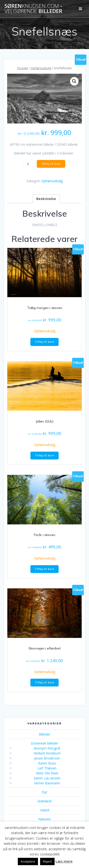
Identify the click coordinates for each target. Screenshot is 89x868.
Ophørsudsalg (41, 68)
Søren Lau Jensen (47, 778)
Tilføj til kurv (51, 164)
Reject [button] (47, 861)
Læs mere (64, 861)
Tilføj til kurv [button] (45, 342)
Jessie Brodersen (47, 758)
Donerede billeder (44, 743)
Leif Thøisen (47, 768)
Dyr (44, 792)
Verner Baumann (47, 783)
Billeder (45, 734)
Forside (23, 68)
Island (45, 810)
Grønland (44, 801)
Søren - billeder (33, 9)
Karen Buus (47, 763)
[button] (74, 81)
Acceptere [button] (28, 861)
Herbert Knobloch (47, 753)
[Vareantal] (30, 164)
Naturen (44, 819)
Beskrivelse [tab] (46, 199)
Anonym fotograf (47, 748)
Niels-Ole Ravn (47, 773)
